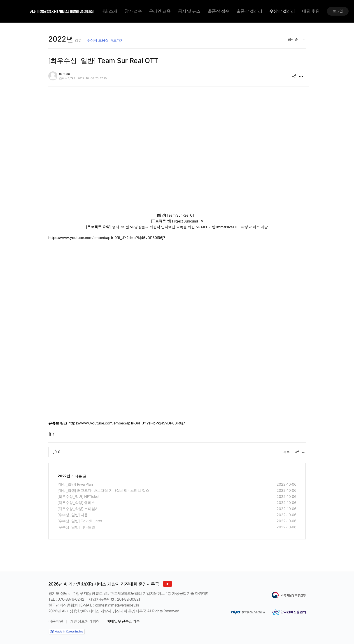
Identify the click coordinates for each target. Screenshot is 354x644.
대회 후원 (311, 11)
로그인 (338, 11)
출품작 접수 (218, 11)
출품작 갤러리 (249, 11)
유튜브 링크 (58, 423)
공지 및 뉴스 (189, 11)
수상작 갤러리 (282, 11)
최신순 (293, 39)
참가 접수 (133, 11)
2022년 (65, 39)
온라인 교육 (160, 11)
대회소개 (109, 11)
